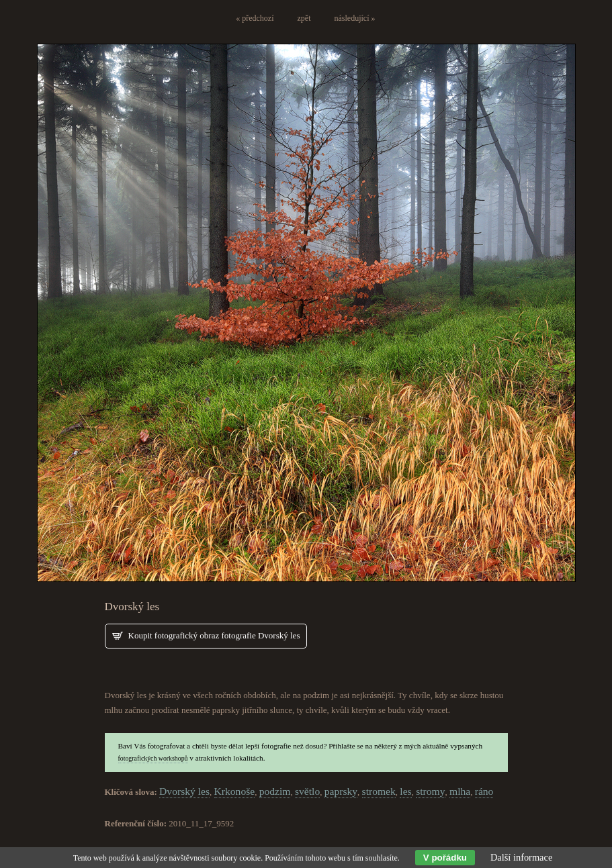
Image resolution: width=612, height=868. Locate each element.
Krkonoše (235, 791)
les (405, 791)
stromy (430, 791)
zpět (304, 18)
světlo (307, 791)
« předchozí (255, 18)
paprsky (341, 791)
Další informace (521, 857)
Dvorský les (184, 791)
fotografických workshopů (153, 758)
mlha (460, 791)
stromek (379, 791)
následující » (355, 18)
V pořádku (445, 858)
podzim (275, 791)
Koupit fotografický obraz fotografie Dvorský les (214, 635)
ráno (484, 791)
